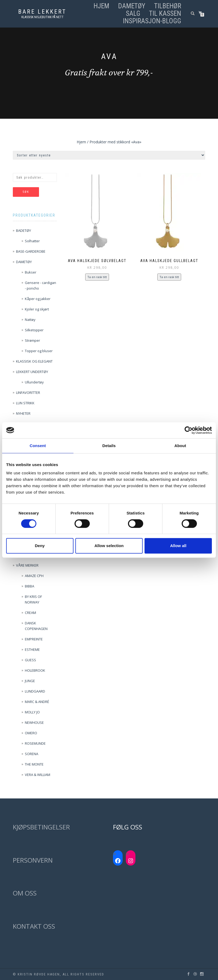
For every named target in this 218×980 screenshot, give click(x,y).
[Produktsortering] (109, 155)
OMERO (31, 733)
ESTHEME (32, 650)
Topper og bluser (39, 351)
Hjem (101, 6)
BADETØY (24, 230)
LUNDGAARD (35, 691)
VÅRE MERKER (27, 565)
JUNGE (30, 681)
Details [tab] (109, 446)
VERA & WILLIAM (38, 775)
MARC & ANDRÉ (37, 702)
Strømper (32, 340)
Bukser (31, 272)
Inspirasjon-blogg (152, 21)
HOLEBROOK (35, 670)
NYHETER (23, 413)
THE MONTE (34, 764)
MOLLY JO (32, 712)
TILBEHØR (168, 6)
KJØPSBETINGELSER (41, 827)
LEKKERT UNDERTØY (32, 372)
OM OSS (25, 893)
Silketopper (34, 330)
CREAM (30, 613)
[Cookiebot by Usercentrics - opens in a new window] (188, 430)
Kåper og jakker (38, 299)
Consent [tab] (38, 446)
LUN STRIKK (25, 403)
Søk (26, 192)
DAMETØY (132, 6)
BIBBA (30, 586)
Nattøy (30, 320)
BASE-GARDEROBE (31, 251)
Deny (40, 546)
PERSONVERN (33, 860)
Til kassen (165, 14)
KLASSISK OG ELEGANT (34, 361)
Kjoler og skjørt (37, 309)
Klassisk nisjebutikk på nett (42, 17)
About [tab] (180, 446)
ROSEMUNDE (35, 743)
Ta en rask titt (97, 277)
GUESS (30, 660)
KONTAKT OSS (34, 926)
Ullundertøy (34, 382)
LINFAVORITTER (28, 393)
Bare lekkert (42, 12)
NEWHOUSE (34, 722)
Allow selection (109, 546)
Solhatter (32, 241)
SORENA (32, 754)
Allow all (178, 546)
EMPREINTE (34, 639)
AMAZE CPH (34, 576)
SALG (133, 14)
